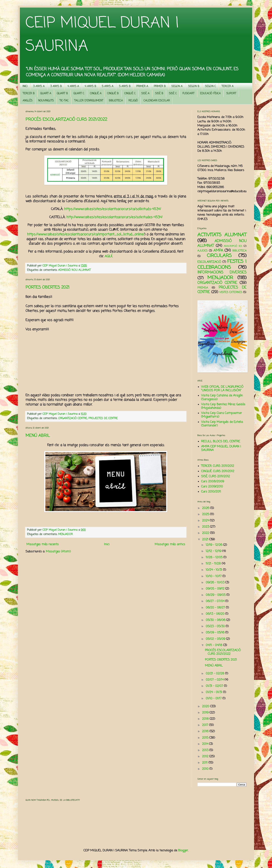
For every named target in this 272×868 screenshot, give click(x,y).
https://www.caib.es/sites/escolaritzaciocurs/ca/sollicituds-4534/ (113, 209)
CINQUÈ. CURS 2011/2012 (218, 471)
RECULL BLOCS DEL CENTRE (221, 442)
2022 (206, 533)
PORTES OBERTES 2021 (48, 287)
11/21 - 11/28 (214, 564)
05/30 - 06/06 (216, 620)
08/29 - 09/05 (216, 595)
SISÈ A (145, 94)
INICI (25, 86)
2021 (206, 540)
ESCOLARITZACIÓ (209, 262)
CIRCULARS (219, 256)
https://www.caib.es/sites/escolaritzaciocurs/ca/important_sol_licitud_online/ (86, 234)
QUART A (46, 94)
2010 (206, 769)
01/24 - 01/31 (214, 692)
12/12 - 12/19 (214, 551)
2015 (206, 738)
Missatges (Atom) (58, 552)
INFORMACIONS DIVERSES (222, 272)
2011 (205, 763)
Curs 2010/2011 (211, 492)
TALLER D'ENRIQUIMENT (89, 101)
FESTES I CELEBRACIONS (222, 264)
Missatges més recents (43, 544)
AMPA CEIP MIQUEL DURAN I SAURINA (221, 448)
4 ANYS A (73, 86)
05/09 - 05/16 (216, 633)
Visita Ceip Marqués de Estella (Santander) (222, 424)
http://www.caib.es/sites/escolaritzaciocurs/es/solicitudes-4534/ (114, 217)
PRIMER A (142, 86)
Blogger (183, 851)
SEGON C (210, 86)
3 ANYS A (39, 86)
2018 (206, 719)
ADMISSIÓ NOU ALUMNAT (74, 270)
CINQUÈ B (113, 94)
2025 (206, 514)
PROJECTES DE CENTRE (103, 418)
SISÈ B (159, 94)
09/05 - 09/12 (216, 589)
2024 (206, 521)
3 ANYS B (56, 86)
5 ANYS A (108, 86)
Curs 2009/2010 (212, 487)
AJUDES (202, 251)
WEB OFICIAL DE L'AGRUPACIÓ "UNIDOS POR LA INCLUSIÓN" (222, 389)
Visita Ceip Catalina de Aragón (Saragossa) (222, 397)
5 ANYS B (125, 86)
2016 (206, 731)
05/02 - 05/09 (216, 639)
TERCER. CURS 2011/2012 (218, 466)
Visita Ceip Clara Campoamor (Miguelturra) (222, 415)
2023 (206, 527)
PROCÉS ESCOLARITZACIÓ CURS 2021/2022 (66, 120)
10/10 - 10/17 (214, 576)
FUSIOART (188, 94)
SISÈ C (173, 94)
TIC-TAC (64, 101)
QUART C (79, 94)
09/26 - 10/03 (216, 583)
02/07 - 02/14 (215, 680)
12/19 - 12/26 (214, 545)
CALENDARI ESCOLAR (157, 101)
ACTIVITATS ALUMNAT (222, 235)
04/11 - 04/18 (214, 645)
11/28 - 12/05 (215, 558)
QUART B (62, 94)
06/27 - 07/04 (216, 601)
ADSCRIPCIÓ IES (233, 246)
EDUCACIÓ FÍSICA (210, 94)
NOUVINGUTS (46, 101)
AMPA (218, 251)
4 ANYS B (90, 86)
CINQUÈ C (130, 94)
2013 (206, 750)
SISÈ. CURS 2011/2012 (216, 476)
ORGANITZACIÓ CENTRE (73, 418)
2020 (206, 707)
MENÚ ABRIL (38, 436)
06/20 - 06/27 (216, 608)
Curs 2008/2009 (213, 482)
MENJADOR (65, 534)
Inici (107, 544)
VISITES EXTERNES (231, 292)
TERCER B (29, 94)
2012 (206, 757)
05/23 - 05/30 (216, 626)
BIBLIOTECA (116, 101)
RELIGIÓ (133, 101)
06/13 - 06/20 (216, 614)
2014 (206, 744)
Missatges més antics (170, 544)
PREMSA (203, 288)
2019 (206, 713)
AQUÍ (108, 256)
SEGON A (177, 86)
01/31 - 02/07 (215, 686)
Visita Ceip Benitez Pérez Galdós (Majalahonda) (223, 406)
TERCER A (228, 86)
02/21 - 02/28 (215, 674)
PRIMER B (160, 86)
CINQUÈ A (96, 94)
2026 (206, 508)
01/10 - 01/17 (214, 699)
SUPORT (231, 94)
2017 (206, 725)
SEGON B (194, 86)
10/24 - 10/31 (214, 570)
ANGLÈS (28, 101)
